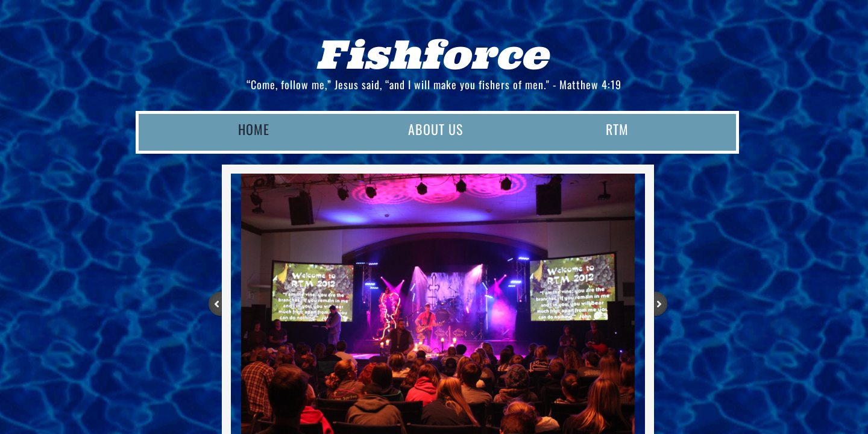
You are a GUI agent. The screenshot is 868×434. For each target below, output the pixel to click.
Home (254, 129)
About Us (436, 129)
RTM (617, 129)
